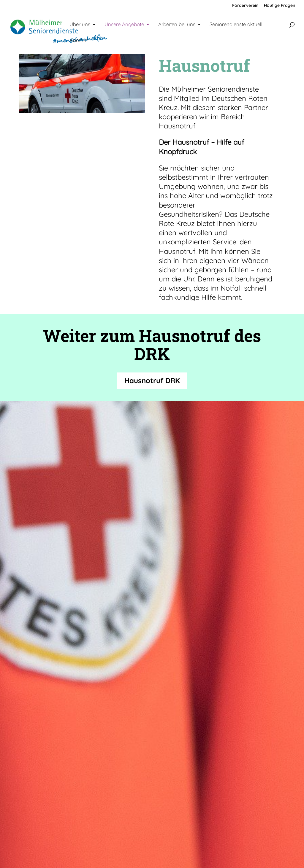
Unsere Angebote (124, 25)
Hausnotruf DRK (152, 380)
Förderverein (245, 6)
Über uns (80, 25)
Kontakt (79, 41)
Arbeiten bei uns (177, 25)
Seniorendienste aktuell (236, 25)
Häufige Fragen (280, 6)
